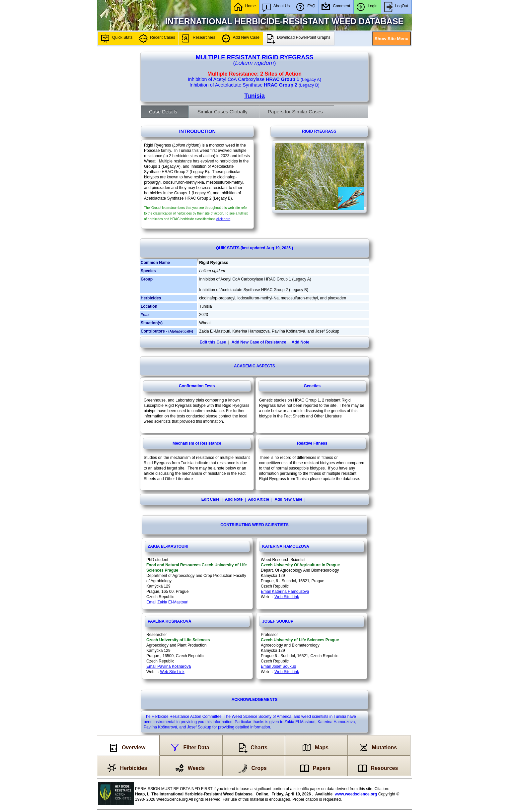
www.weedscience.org (356, 794)
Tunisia (254, 96)
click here (223, 219)
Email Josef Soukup (278, 666)
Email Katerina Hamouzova (285, 592)
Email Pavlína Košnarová (169, 666)
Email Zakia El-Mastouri (167, 602)
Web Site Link (287, 597)
